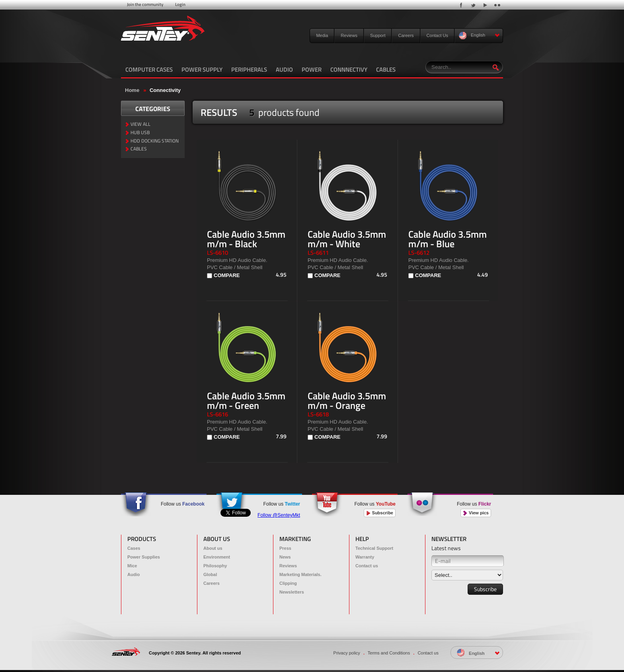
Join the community (145, 4)
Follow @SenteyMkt (279, 515)
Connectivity (165, 90)
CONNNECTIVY (349, 69)
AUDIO (284, 69)
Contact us (367, 566)
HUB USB (140, 133)
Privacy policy (347, 653)
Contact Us (437, 35)
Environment (217, 557)
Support (378, 35)
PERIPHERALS (249, 69)
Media (322, 35)
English (479, 36)
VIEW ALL (140, 124)
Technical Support (374, 548)
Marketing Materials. (300, 574)
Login (180, 4)
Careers (406, 35)
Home (132, 90)
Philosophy (215, 566)
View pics (476, 513)
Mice (132, 566)
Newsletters (292, 592)
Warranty (365, 557)
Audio (134, 574)
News (285, 557)
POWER (312, 69)
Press (285, 548)
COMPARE (227, 275)
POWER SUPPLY (202, 69)
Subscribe (380, 513)
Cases (134, 548)
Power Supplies (144, 557)
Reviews (349, 35)
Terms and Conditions (389, 653)
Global (210, 574)
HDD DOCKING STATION (155, 141)
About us (213, 548)
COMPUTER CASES (149, 69)
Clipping (288, 583)
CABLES (386, 69)
